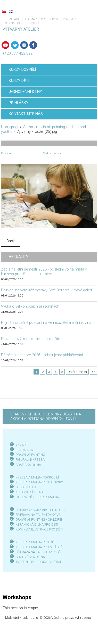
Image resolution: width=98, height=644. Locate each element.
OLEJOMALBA (26, 487)
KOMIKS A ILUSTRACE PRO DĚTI (39, 529)
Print (54, 19)
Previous (7, 153)
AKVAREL (22, 445)
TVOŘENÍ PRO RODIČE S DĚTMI (38, 562)
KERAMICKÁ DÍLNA (30, 492)
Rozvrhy (70, 19)
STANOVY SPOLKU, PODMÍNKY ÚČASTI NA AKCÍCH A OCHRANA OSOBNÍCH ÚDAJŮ (46, 417)
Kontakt (34, 23)
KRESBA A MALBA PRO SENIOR (38, 482)
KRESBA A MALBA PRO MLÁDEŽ (39, 547)
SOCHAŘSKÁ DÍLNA (30, 557)
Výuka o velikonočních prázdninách (30, 306)
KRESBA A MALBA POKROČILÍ (37, 477)
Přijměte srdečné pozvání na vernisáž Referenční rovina (46, 323)
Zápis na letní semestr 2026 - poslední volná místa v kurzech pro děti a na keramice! (44, 272)
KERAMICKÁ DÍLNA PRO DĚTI (37, 524)
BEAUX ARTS (25, 450)
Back (11, 241)
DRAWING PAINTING (30, 455)
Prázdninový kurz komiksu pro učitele (32, 339)
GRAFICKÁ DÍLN (27, 465)
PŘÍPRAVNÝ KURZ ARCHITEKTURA (40, 510)
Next (59, 153)
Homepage (12, 19)
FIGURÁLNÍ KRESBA (30, 460)
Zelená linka (14, 23)
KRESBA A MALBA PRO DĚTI (36, 542)
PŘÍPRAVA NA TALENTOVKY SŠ (38, 552)
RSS (43, 19)
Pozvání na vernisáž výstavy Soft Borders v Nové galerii (47, 290)
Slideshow (50, 153)
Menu (84, 8)
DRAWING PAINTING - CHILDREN (39, 520)
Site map (30, 19)
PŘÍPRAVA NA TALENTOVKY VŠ (38, 515)
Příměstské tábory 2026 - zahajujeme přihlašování (42, 355)
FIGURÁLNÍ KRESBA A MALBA (37, 497)
